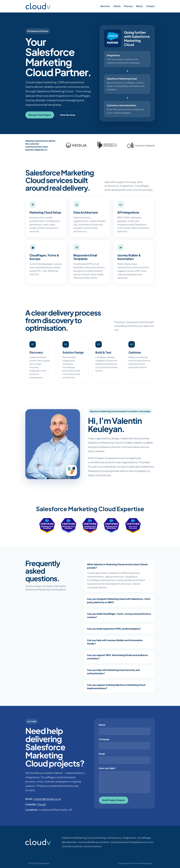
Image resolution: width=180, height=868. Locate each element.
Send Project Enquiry (114, 800)
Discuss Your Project (40, 115)
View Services (68, 115)
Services (105, 6)
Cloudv (42, 804)
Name (102, 725)
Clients (117, 6)
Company (104, 739)
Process (128, 6)
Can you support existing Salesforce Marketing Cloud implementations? (116, 687)
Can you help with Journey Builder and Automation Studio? (115, 642)
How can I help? (107, 768)
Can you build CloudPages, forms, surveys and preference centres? (119, 615)
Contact (150, 6)
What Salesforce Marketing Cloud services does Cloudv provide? (117, 566)
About (139, 6)
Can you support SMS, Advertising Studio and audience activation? (117, 657)
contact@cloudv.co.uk (47, 799)
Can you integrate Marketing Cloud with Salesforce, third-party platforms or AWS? (119, 601)
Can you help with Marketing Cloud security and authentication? (113, 672)
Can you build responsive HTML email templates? (114, 629)
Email (102, 754)
